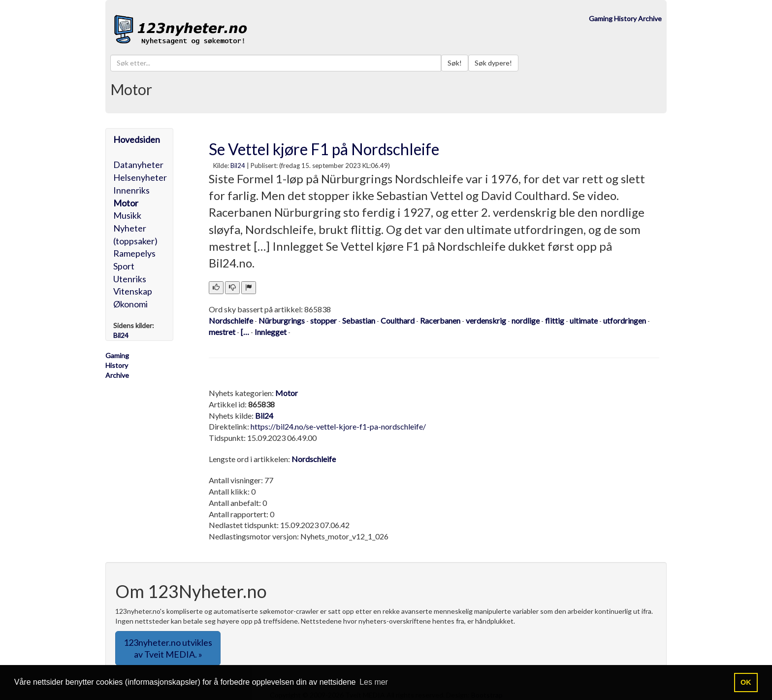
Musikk (127, 215)
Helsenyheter (140, 177)
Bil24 (238, 166)
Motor (126, 203)
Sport (124, 266)
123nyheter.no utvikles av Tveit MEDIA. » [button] (168, 648)
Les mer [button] (374, 682)
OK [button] (746, 682)
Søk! (455, 63)
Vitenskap (133, 291)
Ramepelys (134, 253)
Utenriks (130, 279)
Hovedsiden (137, 139)
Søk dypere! (493, 63)
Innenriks (131, 190)
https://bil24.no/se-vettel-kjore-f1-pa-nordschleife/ (338, 426)
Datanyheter (138, 165)
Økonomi (130, 304)
